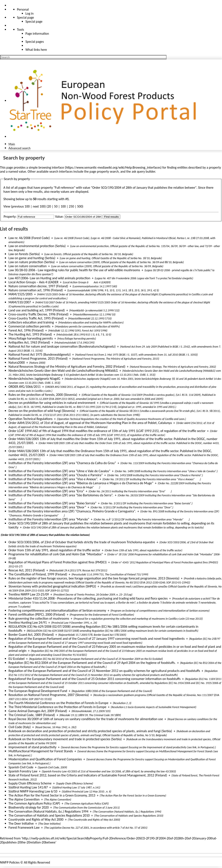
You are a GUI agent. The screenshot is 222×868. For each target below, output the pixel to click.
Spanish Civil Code (21, 767)
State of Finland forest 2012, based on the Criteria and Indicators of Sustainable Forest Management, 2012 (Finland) (88, 775)
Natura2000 (17, 362)
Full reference (65, 188)
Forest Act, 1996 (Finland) (26, 330)
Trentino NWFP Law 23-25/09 (29, 594)
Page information (37, 34)
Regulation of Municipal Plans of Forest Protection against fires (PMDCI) (58, 562)
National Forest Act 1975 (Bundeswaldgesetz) (40, 354)
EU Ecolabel (17, 659)
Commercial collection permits (29, 326)
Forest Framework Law (24, 827)
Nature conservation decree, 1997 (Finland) (38, 286)
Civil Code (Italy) (20, 727)
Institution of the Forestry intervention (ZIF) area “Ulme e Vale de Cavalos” (59, 471)
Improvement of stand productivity (32, 747)
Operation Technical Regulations (31, 419)
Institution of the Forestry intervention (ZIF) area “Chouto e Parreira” (56, 475)
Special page (34, 21)
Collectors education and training (31, 322)
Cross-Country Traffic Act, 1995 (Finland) (36, 318)
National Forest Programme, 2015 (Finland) (38, 358)
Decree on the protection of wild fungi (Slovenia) (42, 411)
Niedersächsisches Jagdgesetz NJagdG (34, 379)
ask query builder (143, 171)
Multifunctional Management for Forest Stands (41, 751)
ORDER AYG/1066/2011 (25, 387)
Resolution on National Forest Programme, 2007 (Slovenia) (49, 695)
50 (56, 206)
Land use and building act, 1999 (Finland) (37, 310)
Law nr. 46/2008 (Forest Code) (29, 238)
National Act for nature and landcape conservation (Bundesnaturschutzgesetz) (62, 346)
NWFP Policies (10, 862)
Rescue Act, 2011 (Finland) (27, 570)
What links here (36, 50)
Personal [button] (23, 9)
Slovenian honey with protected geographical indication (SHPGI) (52, 586)
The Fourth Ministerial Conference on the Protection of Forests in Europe (58, 703)
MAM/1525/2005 (21, 294)
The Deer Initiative (21, 823)
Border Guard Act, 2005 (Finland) (31, 635)
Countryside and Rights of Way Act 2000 (36, 819)
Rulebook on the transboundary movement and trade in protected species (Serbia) (65, 739)
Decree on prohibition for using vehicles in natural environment (52, 403)
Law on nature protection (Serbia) (32, 262)
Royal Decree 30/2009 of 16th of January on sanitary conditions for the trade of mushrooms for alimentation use (86, 719)
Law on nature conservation (28, 266)
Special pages (35, 42)
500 (80, 206)
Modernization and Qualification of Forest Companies (45, 759)
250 (71, 206)
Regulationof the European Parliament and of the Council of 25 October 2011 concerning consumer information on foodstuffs (94, 679)
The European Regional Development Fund (38, 691)
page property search (104, 171)
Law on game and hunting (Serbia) (32, 258)
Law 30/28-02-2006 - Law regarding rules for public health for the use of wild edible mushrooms (74, 270)
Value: (59, 217)
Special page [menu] (26, 17)
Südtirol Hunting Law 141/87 (28, 787)
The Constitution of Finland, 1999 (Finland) (38, 574)
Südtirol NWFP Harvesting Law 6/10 (33, 791)
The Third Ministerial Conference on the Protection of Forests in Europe (57, 707)
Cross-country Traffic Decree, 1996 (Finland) (38, 314)
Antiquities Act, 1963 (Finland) (29, 342)
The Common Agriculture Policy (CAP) (34, 803)
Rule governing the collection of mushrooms (39, 618)
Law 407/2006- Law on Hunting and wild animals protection (49, 278)
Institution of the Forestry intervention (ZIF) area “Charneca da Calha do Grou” (62, 463)
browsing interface (51, 167)
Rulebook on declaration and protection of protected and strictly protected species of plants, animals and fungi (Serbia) (90, 731)
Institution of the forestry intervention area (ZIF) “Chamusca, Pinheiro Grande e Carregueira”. (72, 511)
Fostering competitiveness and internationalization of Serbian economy (57, 610)
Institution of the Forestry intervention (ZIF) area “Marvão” (49, 519)
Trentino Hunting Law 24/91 (28, 622)
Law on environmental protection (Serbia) (37, 246)
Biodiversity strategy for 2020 (29, 807)
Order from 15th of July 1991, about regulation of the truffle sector (54, 550)
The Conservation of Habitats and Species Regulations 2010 (49, 815)
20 (49, 206)
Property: (10, 217)
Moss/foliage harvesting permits (31, 338)
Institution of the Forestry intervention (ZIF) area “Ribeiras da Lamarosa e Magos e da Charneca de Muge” (81, 483)
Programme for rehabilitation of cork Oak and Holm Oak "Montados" (56, 554)
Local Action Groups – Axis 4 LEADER (33, 282)
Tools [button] (20, 30)
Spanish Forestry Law (23, 771)
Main (12, 144)
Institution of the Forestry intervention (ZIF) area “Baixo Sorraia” (52, 503)
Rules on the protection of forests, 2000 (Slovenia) (43, 395)
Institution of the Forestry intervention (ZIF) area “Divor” (47, 507)
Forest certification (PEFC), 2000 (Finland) (37, 614)
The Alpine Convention (24, 799)
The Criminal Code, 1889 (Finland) (32, 715)
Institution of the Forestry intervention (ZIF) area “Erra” (46, 491)
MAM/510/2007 (20, 302)
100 (63, 206)
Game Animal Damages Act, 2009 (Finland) (38, 711)
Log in (29, 13)
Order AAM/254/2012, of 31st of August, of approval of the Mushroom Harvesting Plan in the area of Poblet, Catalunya (90, 423)
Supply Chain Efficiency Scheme (30, 783)
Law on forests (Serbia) (24, 254)
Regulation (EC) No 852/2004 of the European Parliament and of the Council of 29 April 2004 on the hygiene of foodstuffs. (92, 663)
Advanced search (19, 148)
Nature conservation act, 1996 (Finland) (36, 290)
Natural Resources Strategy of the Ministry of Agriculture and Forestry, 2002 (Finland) (67, 367)
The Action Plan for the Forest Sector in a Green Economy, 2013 (52, 795)
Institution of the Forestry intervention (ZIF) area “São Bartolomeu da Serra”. (61, 495)
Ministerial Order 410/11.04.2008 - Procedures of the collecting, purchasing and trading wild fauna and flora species (88, 598)
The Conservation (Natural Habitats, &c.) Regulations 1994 (48, 811)
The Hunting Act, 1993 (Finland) (30, 334)
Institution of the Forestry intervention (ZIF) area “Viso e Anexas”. (53, 479)
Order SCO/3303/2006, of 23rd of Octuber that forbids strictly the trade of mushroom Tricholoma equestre (82, 542)
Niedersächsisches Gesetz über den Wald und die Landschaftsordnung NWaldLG (63, 371)
